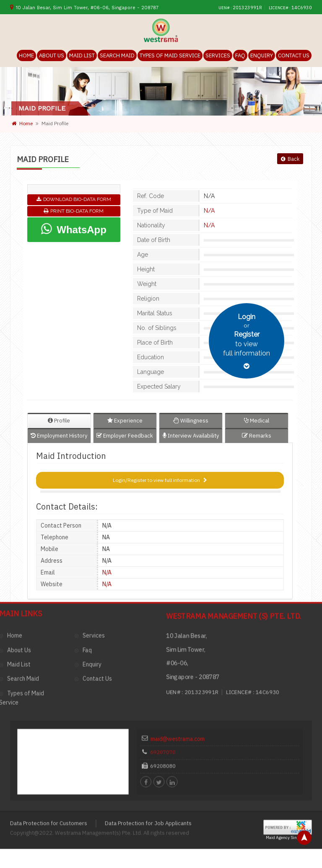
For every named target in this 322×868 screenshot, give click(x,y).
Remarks (257, 436)
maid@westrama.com (194, 620)
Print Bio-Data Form (74, 211)
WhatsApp (73, 229)
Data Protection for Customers (49, 696)
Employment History (59, 436)
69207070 (184, 628)
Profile (59, 421)
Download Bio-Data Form (74, 200)
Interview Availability (191, 436)
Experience (125, 421)
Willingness (191, 421)
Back (290, 159)
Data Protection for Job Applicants (148, 696)
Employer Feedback (125, 436)
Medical (257, 421)
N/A (206, 211)
